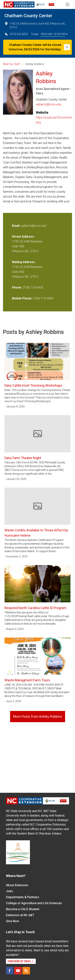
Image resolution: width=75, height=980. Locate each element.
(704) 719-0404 (33, 288)
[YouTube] (18, 971)
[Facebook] (10, 971)
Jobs (9, 891)
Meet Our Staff (11, 64)
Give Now (12, 921)
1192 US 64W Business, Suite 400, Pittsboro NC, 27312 (35, 25)
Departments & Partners (23, 897)
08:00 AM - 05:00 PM (54, 34)
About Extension (17, 885)
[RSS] (26, 971)
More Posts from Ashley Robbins (38, 716)
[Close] (67, 47)
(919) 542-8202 (16, 34)
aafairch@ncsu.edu (49, 104)
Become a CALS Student (23, 909)
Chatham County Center (28, 16)
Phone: (17, 288)
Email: (16, 226)
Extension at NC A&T (20, 915)
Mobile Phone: (22, 298)
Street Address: (23, 237)
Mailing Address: (24, 262)
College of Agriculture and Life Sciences (34, 903)
